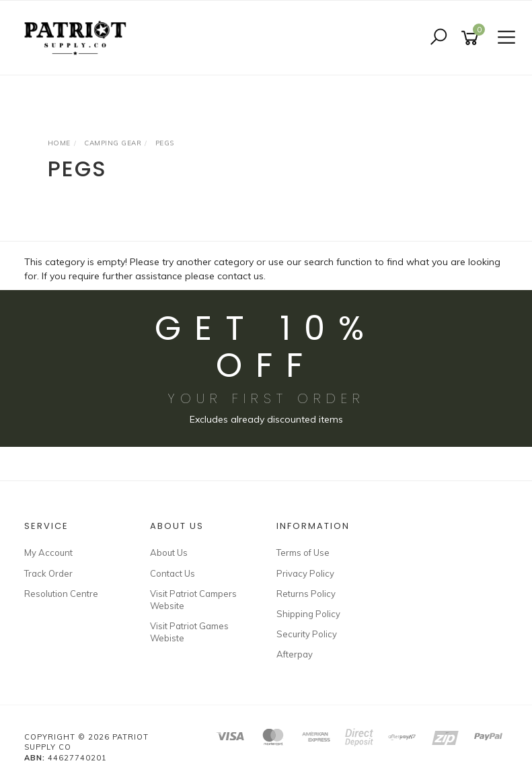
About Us (169, 553)
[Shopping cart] (472, 38)
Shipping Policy (308, 614)
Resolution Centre (61, 594)
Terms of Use (303, 553)
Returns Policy (306, 594)
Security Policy (307, 634)
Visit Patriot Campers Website (193, 600)
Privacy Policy (305, 573)
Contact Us (173, 573)
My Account (48, 553)
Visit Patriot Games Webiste (189, 632)
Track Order (48, 573)
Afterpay (295, 654)
